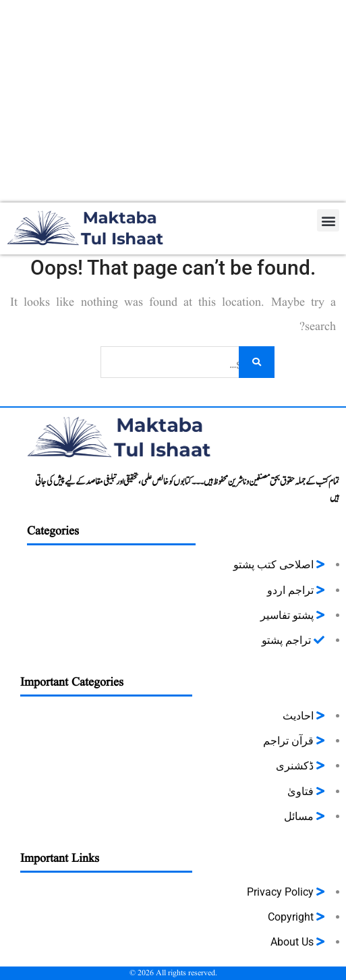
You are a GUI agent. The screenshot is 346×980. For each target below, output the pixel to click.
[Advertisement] (173, 101)
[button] (328, 220)
